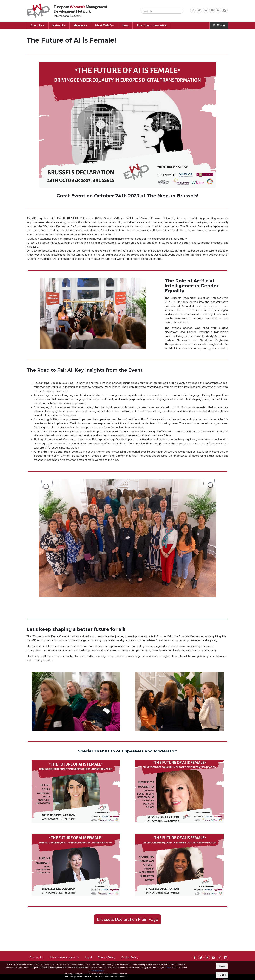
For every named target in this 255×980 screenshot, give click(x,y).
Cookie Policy (130, 957)
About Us (38, 25)
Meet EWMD (107, 25)
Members (82, 25)
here (169, 967)
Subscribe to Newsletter (156, 25)
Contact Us (36, 957)
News (128, 25)
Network (60, 25)
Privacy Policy (98, 971)
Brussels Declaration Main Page (127, 919)
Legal (88, 957)
